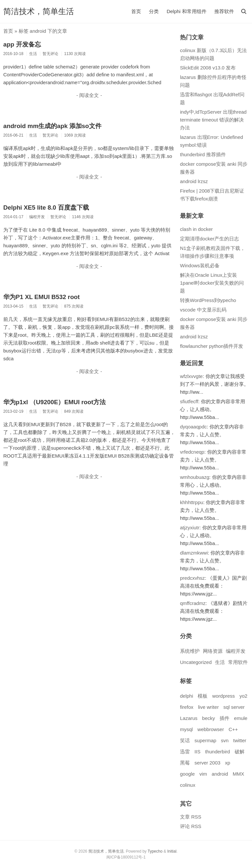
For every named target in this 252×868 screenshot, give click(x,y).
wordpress (223, 696)
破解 (240, 752)
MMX (238, 774)
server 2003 (207, 763)
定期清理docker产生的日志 (209, 239)
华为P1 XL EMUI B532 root (42, 297)
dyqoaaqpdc (193, 427)
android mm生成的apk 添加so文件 (52, 126)
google (187, 774)
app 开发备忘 (22, 44)
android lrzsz (194, 181)
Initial (172, 851)
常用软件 (238, 662)
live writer (208, 707)
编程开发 (236, 651)
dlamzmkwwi (194, 553)
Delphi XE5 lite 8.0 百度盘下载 (46, 208)
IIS (197, 752)
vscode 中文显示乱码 (203, 310)
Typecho (155, 851)
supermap (205, 740)
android (220, 774)
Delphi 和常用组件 (187, 11)
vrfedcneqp (192, 452)
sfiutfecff (189, 401)
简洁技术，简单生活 (39, 11)
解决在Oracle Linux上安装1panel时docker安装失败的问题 (212, 283)
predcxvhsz (192, 578)
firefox (187, 707)
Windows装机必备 (200, 265)
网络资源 (213, 651)
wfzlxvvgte (191, 376)
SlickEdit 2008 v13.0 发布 (208, 68)
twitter (240, 740)
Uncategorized (196, 662)
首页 (136, 11)
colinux (188, 785)
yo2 (243, 696)
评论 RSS (191, 826)
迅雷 (185, 752)
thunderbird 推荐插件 (203, 154)
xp (228, 763)
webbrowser (211, 729)
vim (203, 774)
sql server (234, 707)
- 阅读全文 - (89, 95)
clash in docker (196, 229)
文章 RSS (191, 817)
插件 (225, 718)
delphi (187, 696)
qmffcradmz (193, 603)
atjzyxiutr (190, 528)
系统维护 (190, 651)
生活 (220, 662)
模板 (203, 696)
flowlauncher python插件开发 (212, 346)
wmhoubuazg (195, 477)
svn (225, 740)
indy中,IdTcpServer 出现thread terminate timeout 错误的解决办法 (213, 120)
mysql (186, 729)
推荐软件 (224, 11)
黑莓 (185, 763)
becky (209, 718)
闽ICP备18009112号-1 (126, 857)
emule (241, 718)
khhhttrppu (192, 502)
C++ (233, 729)
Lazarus (189, 718)
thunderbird (218, 752)
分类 (154, 11)
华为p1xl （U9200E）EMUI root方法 (54, 402)
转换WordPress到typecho (208, 300)
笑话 (185, 740)
